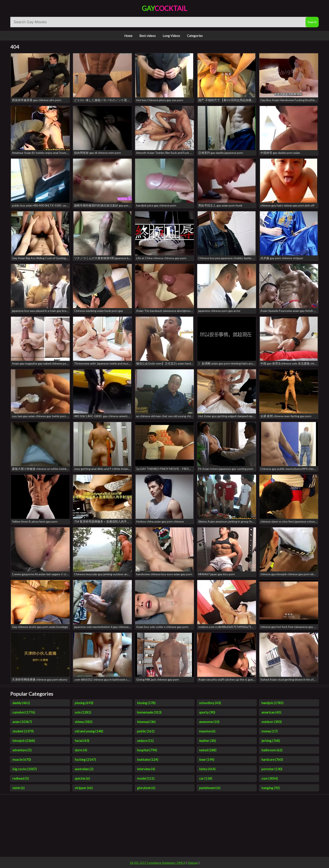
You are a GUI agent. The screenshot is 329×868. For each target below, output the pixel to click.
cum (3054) (270, 778)
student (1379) (23, 731)
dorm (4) (81, 750)
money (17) (270, 731)
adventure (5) (22, 750)
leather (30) (207, 741)
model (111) (146, 778)
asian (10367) (22, 722)
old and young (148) (89, 731)
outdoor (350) (272, 722)
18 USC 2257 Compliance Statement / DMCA (158, 863)
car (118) (206, 778)
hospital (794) (147, 750)
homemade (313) (149, 712)
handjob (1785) (272, 703)
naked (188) (208, 750)
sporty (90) (207, 712)
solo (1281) (83, 712)
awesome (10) (209, 722)
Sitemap (193, 863)
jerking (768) (271, 741)
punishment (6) (210, 788)
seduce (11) (145, 741)
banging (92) (271, 788)
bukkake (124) (148, 759)
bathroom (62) (272, 750)
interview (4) (146, 769)
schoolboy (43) (210, 703)
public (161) (146, 731)
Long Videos (171, 36)
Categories (195, 36)
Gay (164, 8)
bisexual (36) (146, 722)
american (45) (271, 712)
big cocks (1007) (25, 769)
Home (128, 36)
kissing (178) (146, 703)
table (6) (18, 788)
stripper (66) (84, 788)
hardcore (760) (272, 759)
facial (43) (82, 741)
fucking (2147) (85, 759)
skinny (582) (84, 722)
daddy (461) (21, 703)
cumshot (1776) (24, 712)
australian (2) (84, 769)
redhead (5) (21, 778)
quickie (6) (82, 778)
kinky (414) (207, 769)
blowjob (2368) (24, 741)
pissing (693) (84, 703)
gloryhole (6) (146, 788)
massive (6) (207, 731)
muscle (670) (22, 759)
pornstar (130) (272, 769)
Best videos (148, 36)
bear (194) (207, 759)
